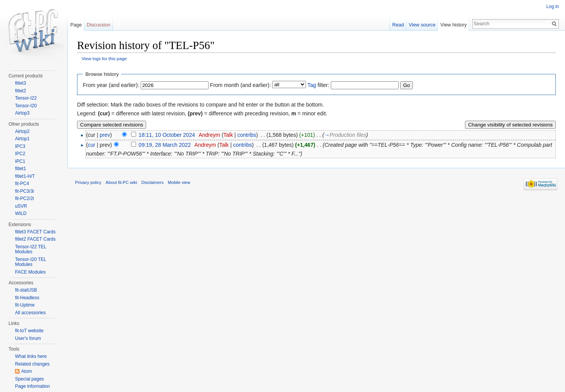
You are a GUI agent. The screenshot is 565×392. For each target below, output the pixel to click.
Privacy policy (88, 182)
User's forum (28, 338)
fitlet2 (21, 91)
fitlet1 (21, 169)
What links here (31, 356)
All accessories (30, 313)
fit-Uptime (25, 305)
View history (454, 25)
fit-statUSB (26, 290)
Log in (553, 7)
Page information (32, 386)
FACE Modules (30, 272)
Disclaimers (153, 182)
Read (398, 25)
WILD (21, 213)
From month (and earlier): (241, 85)
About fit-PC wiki (122, 182)
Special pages (29, 379)
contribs (247, 135)
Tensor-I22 (26, 98)
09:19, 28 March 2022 (165, 145)
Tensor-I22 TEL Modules (30, 249)
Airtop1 (22, 139)
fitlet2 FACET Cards (35, 239)
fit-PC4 (22, 184)
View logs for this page (104, 58)
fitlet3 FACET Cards (35, 232)
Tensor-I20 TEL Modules (30, 262)
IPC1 (20, 161)
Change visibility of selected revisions (510, 125)
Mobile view (179, 182)
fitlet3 (21, 83)
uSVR (21, 206)
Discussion (99, 25)
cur (91, 145)
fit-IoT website (29, 331)
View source (422, 25)
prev (105, 135)
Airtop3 (22, 113)
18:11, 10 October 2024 (167, 135)
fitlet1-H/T (25, 176)
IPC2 (20, 154)
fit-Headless (27, 298)
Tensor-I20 (26, 106)
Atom (26, 371)
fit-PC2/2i (24, 198)
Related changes (32, 364)
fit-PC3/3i (24, 191)
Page (76, 25)
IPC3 (20, 146)
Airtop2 (22, 131)
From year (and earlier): (111, 85)
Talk (228, 135)
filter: (318, 85)
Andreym (209, 135)
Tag (312, 85)
